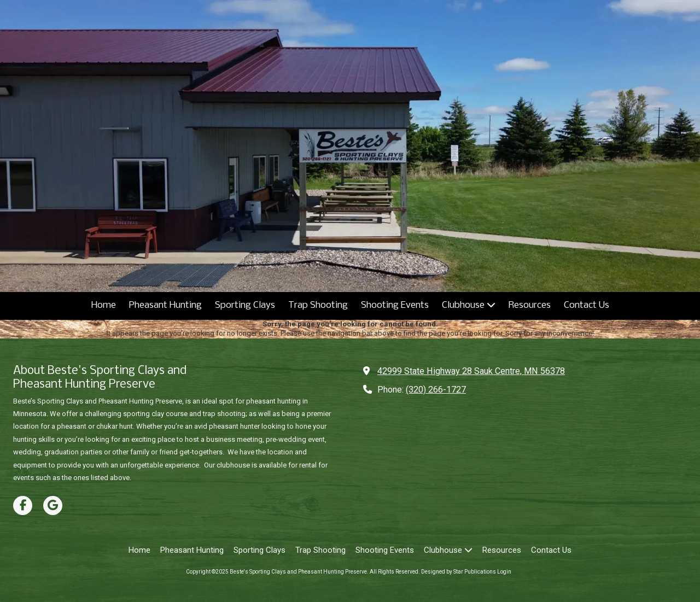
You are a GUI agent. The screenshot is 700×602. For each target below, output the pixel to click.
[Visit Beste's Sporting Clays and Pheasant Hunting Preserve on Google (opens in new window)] (53, 505)
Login (504, 572)
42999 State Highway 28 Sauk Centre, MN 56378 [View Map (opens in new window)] (471, 371)
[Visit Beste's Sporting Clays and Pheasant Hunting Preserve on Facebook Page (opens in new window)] (23, 505)
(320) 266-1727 (436, 390)
